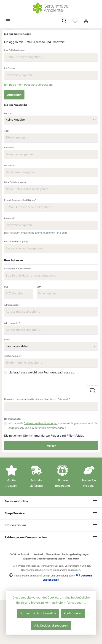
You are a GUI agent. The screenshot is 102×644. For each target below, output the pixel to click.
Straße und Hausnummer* (18, 269)
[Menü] (8, 21)
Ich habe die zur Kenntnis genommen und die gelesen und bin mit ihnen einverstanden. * (53, 426)
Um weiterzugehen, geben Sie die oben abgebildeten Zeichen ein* (37, 399)
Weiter (51, 446)
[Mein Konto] (86, 21)
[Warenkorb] (94, 19)
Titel (6, 131)
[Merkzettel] (75, 21)
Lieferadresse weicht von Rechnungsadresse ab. (42, 372)
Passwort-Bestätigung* (16, 241)
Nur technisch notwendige (38, 613)
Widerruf (74, 559)
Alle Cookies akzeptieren (51, 626)
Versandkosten (73, 566)
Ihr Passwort (11, 68)
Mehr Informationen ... (71, 603)
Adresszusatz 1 (12, 305)
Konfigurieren (73, 613)
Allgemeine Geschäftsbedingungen (44, 559)
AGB (11, 428)
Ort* (39, 287)
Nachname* (10, 165)
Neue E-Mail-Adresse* (15, 182)
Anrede (8, 113)
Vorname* (9, 148)
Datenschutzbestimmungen (41, 423)
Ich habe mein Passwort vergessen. (28, 85)
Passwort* (9, 218)
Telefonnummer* (13, 356)
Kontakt (38, 554)
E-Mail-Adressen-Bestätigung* (20, 200)
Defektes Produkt (20, 554)
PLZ (6, 287)
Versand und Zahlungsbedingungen (68, 554)
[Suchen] (64, 21)
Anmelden (14, 95)
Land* (7, 340)
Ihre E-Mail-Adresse (14, 50)
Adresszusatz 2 (12, 323)
